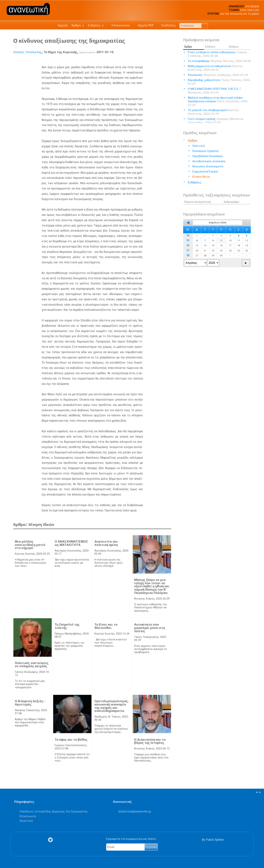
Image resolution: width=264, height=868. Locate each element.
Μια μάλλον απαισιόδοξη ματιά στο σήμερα (30, 545)
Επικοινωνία (119, 25)
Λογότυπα (26, 821)
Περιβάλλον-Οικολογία (208, 156)
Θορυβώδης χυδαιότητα (219, 82)
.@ (135, 811)
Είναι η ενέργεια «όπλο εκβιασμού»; (218, 54)
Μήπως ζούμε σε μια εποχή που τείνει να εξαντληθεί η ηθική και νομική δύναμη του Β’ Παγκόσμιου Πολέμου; (152, 586)
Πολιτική (198, 146)
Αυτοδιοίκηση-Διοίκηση (209, 161)
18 (188, 256)
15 (188, 241)
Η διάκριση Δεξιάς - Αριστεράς (30, 703)
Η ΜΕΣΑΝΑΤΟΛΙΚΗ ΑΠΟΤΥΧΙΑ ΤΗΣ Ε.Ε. (215, 91)
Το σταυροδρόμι (219, 61)
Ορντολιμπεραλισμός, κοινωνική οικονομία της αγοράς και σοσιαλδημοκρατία (112, 706)
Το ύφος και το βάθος (71, 740)
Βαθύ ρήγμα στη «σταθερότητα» (215, 68)
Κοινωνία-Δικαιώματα (208, 166)
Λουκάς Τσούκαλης (28, 52)
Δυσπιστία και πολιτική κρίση (106, 543)
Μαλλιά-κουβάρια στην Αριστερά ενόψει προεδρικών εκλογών (218, 101)
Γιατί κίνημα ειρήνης (216, 121)
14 (188, 236)
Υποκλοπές (218, 75)
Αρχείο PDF (144, 25)
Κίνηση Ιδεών (201, 177)
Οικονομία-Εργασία (206, 151)
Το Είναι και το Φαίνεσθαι (106, 626)
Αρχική (63, 25)
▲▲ (258, 792)
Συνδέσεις (167, 25)
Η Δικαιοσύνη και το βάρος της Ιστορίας (150, 741)
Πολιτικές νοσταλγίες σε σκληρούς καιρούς (32, 665)
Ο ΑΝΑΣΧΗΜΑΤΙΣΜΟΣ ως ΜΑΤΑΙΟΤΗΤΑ (71, 543)
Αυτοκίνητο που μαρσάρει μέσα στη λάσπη (150, 628)
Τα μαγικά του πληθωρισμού (213, 112)
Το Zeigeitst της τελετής (67, 626)
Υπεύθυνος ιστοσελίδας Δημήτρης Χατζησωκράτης (54, 811)
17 (188, 251)
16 (188, 245)
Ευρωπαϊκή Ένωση (205, 171)
